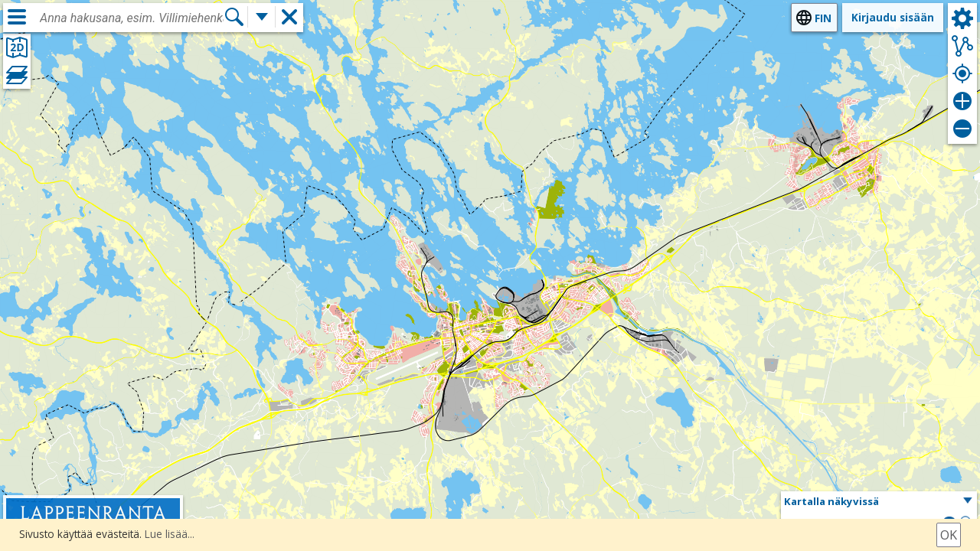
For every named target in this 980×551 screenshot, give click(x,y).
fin (823, 18)
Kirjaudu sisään (893, 17)
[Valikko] (17, 17)
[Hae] (234, 17)
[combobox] (132, 18)
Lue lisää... (170, 534)
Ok (949, 535)
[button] (879, 502)
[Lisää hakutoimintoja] (262, 17)
